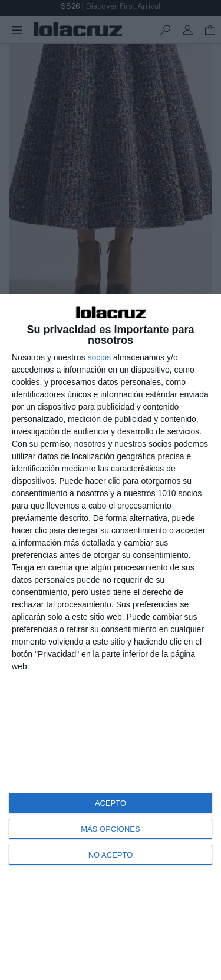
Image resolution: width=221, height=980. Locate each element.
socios (99, 357)
